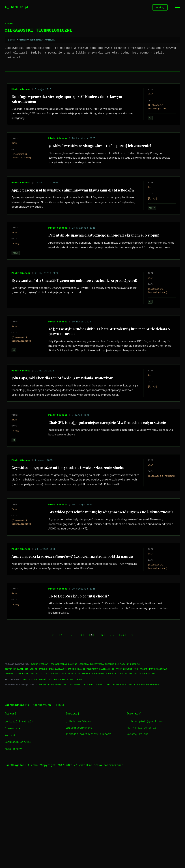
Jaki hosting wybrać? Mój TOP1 (41, 772)
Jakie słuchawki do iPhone (79, 778)
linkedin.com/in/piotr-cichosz (88, 827)
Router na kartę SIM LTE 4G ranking (26, 762)
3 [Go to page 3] (79, 728)
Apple (149, 223)
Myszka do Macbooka (50, 778)
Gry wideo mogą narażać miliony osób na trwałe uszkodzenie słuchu (73, 526)
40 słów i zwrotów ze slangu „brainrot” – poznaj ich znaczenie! (104, 155)
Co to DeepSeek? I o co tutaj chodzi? (82, 685)
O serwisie (12, 822)
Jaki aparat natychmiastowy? (150, 762)
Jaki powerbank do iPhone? (143, 778)
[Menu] (178, 8)
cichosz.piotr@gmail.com (145, 815)
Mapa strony (13, 842)
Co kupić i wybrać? (19, 815)
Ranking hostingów (71, 772)
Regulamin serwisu (18, 835)
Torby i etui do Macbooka (111, 778)
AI (147, 121)
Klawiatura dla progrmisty (91, 767)
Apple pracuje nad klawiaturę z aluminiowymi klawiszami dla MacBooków (67, 207)
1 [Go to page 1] (57, 728)
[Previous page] (46, 728)
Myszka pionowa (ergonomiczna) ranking (54, 757)
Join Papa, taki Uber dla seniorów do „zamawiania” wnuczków (67, 420)
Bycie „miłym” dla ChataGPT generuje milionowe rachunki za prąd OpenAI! (72, 313)
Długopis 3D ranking (62, 767)
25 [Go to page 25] (127, 728)
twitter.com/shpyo (79, 821)
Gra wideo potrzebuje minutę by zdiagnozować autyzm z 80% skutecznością (103, 583)
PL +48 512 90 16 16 (141, 821)
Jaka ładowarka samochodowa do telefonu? (73, 762)
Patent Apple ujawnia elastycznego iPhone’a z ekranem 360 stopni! (108, 260)
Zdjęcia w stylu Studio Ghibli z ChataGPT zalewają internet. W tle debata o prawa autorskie (106, 367)
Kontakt (10, 828)
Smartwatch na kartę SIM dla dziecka (27, 767)
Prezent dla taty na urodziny (123, 757)
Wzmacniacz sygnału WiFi (143, 767)
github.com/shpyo (78, 815)
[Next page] (139, 728)
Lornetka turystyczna (91, 757)
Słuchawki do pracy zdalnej (116, 762)
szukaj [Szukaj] (160, 8)
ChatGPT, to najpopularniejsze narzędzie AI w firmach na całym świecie (106, 477)
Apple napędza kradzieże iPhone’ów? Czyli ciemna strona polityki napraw (70, 638)
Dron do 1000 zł (118, 767)
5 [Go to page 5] (104, 728)
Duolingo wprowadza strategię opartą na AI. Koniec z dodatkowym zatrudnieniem (72, 102)
